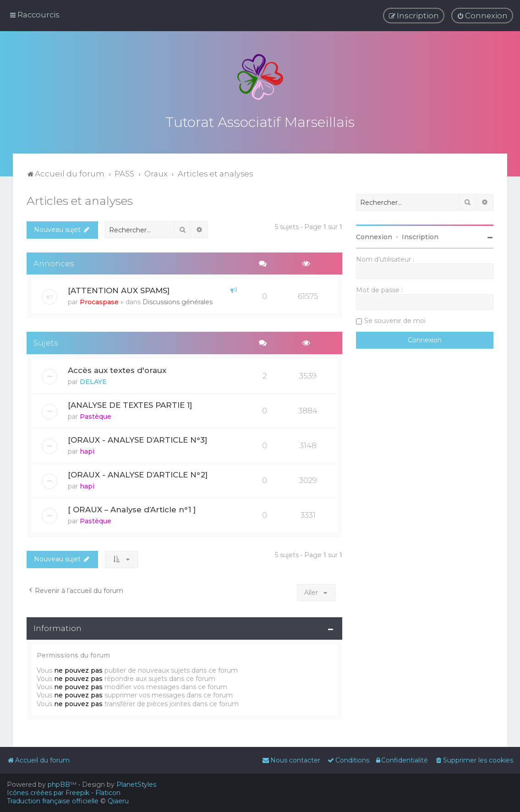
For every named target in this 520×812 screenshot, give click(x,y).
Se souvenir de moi (395, 319)
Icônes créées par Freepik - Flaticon (64, 793)
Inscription (420, 236)
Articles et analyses (80, 199)
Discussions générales (178, 301)
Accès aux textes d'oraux (117, 369)
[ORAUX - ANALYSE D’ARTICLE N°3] (137, 439)
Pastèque (96, 415)
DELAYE (93, 380)
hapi (87, 450)
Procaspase (99, 301)
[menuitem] (482, 16)
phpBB (59, 785)
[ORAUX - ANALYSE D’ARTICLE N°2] (138, 473)
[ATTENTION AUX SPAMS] (119, 289)
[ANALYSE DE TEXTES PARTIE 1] (130, 404)
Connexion (374, 236)
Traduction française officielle (53, 801)
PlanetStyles (136, 785)
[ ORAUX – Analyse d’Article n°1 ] (132, 508)
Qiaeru (118, 801)
